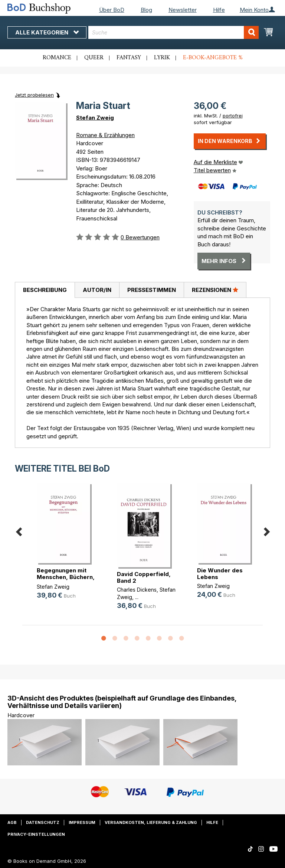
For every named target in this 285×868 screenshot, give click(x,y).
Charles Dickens (137, 590)
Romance (57, 58)
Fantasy (129, 58)
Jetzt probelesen (34, 95)
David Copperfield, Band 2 (144, 577)
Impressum (82, 822)
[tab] (45, 290)
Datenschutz (43, 822)
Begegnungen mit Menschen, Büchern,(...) (66, 577)
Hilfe (219, 10)
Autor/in (97, 290)
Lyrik (162, 58)
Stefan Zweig (95, 118)
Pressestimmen (152, 290)
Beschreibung (45, 290)
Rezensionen (215, 290)
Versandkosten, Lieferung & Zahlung (151, 822)
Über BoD (112, 10)
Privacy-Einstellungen (36, 834)
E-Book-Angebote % (213, 58)
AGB (12, 822)
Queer (94, 58)
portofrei (233, 116)
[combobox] (173, 32)
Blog (146, 10)
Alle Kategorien (47, 32)
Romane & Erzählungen (105, 135)
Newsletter (183, 10)
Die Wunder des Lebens (220, 574)
